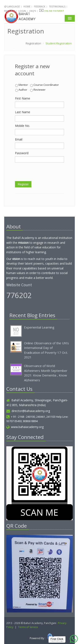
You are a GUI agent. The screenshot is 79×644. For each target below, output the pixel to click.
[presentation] (47, 173)
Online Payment (54, 11)
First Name (23, 98)
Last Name (23, 112)
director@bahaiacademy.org (28, 411)
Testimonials (57, 6)
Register (10, 11)
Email (19, 139)
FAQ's (33, 11)
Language (14, 6)
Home (27, 6)
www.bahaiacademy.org (25, 427)
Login (22, 11)
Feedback (40, 6)
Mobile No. (22, 126)
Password (22, 153)
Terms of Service (28, 627)
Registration (33, 43)
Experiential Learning (39, 327)
